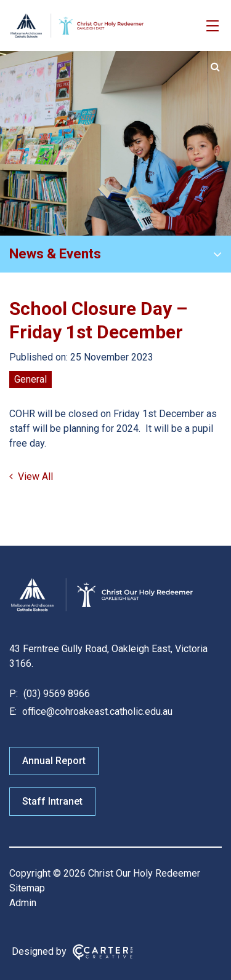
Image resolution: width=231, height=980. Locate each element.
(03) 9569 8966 (55, 694)
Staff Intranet (52, 801)
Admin (23, 903)
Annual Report (54, 761)
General (30, 379)
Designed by (39, 951)
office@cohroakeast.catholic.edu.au (96, 711)
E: (13, 711)
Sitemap (27, 888)
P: (14, 694)
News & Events (55, 254)
